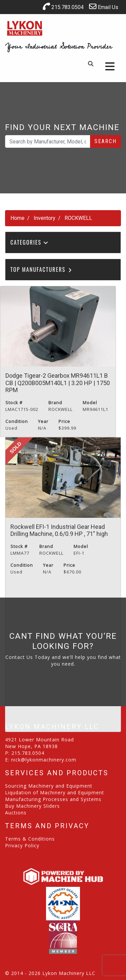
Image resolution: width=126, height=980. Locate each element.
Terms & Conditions (30, 839)
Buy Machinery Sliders (32, 806)
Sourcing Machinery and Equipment (49, 786)
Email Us (104, 7)
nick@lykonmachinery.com (44, 760)
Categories (30, 242)
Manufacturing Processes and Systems (53, 799)
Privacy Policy (22, 845)
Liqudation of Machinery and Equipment (55, 792)
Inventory (45, 218)
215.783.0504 (63, 7)
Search (106, 141)
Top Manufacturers (41, 269)
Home (17, 218)
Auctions (16, 813)
